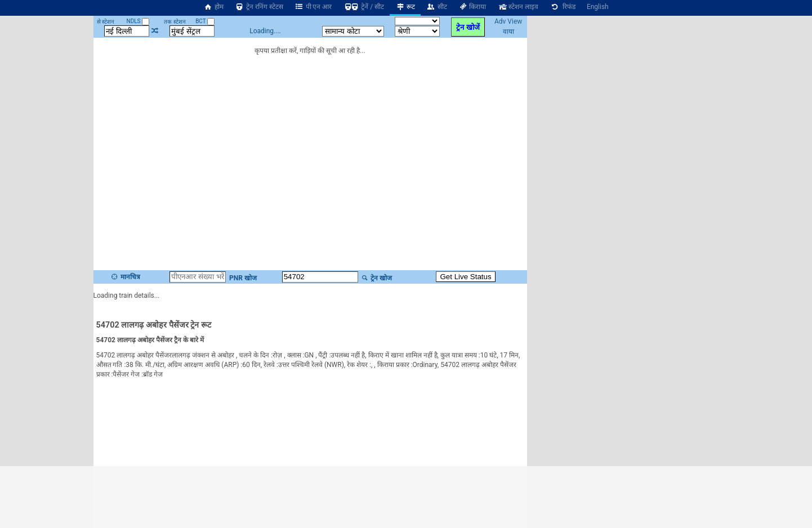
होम (213, 7)
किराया (472, 7)
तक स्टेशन (175, 22)
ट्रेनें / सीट (363, 7)
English (598, 7)
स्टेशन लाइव (518, 7)
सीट (437, 7)
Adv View (508, 21)
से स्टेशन (106, 22)
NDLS (138, 21)
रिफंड (563, 7)
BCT (205, 21)
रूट (405, 7)
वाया (508, 32)
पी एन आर (313, 7)
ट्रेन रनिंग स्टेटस (259, 7)
